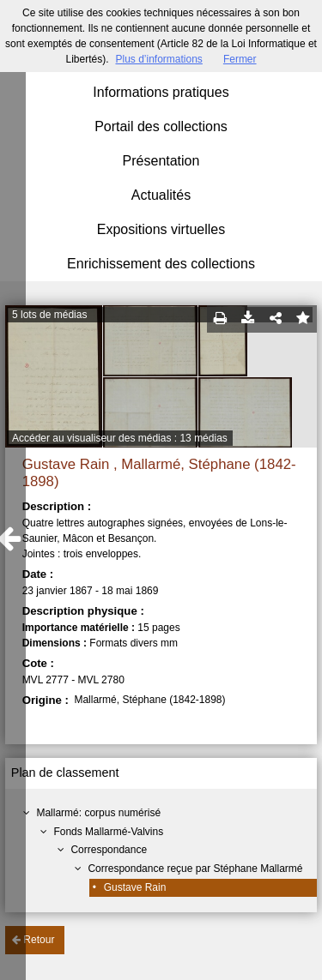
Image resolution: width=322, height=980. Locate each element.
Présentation (161, 161)
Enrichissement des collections (161, 264)
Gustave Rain (135, 887)
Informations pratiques (161, 92)
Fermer (240, 59)
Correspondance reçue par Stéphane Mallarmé (195, 869)
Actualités (161, 195)
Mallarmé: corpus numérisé (98, 813)
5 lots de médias (49, 315)
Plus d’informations (158, 59)
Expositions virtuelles (161, 229)
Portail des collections (161, 126)
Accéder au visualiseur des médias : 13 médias (120, 438)
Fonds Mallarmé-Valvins (108, 832)
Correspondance (109, 850)
